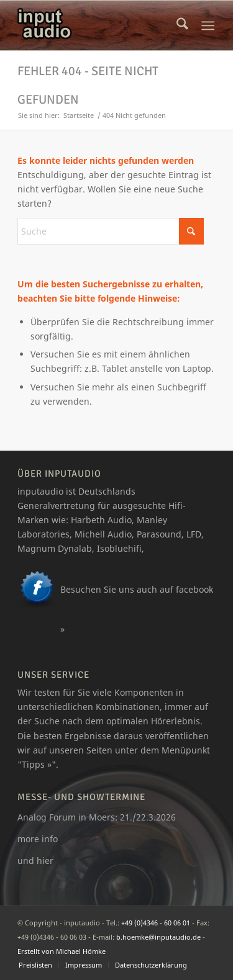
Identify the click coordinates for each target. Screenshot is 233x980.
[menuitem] (182, 25)
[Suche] (182, 25)
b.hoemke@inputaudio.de (158, 937)
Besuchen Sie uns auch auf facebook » (137, 609)
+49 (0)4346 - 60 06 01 (156, 923)
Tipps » (37, 764)
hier (45, 861)
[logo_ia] (97, 25)
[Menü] (208, 25)
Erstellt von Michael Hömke (62, 951)
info (50, 839)
